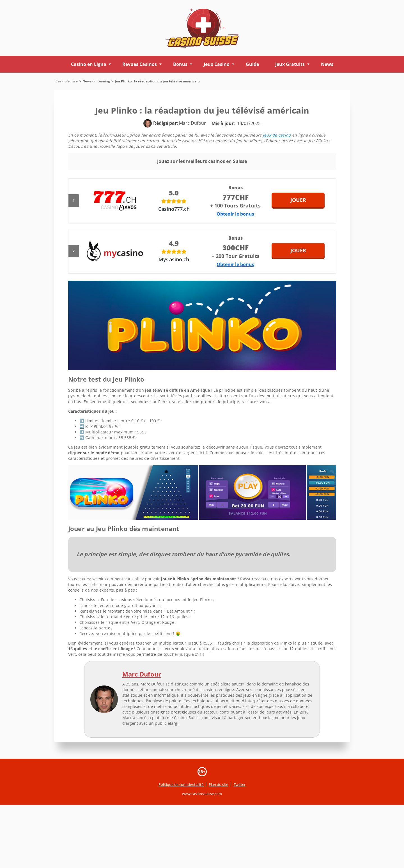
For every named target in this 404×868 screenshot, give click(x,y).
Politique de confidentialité (181, 784)
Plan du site (218, 784)
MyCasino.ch (174, 259)
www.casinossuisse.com (202, 794)
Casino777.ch (174, 209)
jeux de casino (277, 135)
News (327, 64)
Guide (252, 64)
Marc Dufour (142, 674)
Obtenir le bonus (235, 214)
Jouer (305, 200)
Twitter (240, 784)
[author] (148, 123)
